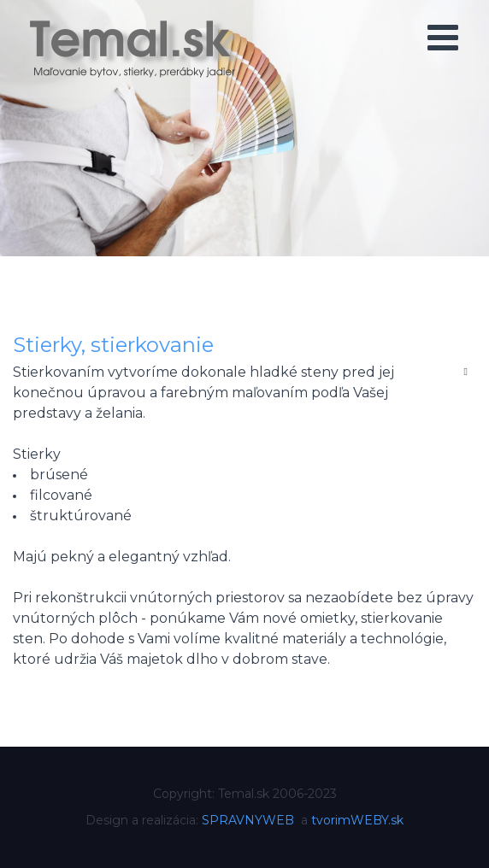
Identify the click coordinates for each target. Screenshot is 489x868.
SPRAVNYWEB (248, 820)
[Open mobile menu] (443, 38)
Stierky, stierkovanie (113, 345)
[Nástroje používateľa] (466, 371)
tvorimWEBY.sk (357, 820)
